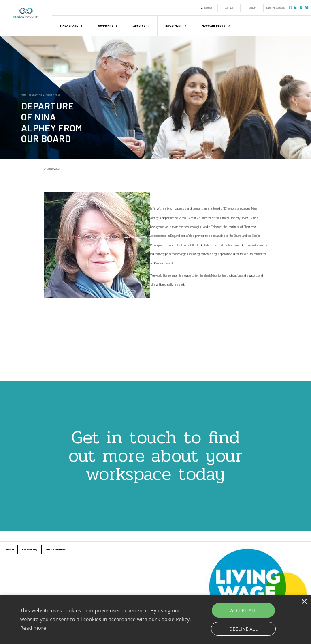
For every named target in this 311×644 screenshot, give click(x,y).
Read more (33, 628)
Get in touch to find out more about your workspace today (155, 455)
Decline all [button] (243, 629)
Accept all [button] (244, 610)
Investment (173, 26)
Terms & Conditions (55, 549)
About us (139, 26)
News (58, 95)
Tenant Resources (275, 8)
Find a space (69, 26)
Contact (229, 8)
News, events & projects (41, 95)
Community (105, 26)
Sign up (252, 8)
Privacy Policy (30, 549)
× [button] (304, 602)
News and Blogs (213, 26)
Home (24, 95)
